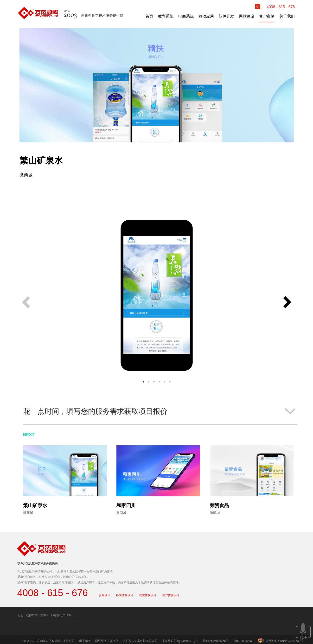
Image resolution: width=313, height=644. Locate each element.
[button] (287, 303)
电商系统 (186, 16)
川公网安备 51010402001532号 (283, 641)
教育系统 (166, 16)
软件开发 (226, 16)
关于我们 (287, 16)
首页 (149, 16)
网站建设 (247, 16)
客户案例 (267, 16)
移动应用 (206, 16)
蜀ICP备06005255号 (215, 641)
